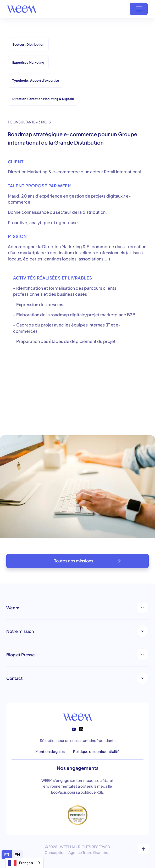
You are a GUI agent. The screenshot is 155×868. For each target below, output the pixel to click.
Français (21, 863)
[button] (139, 9)
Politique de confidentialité (96, 751)
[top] (143, 849)
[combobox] (24, 863)
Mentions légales (50, 751)
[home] (22, 9)
